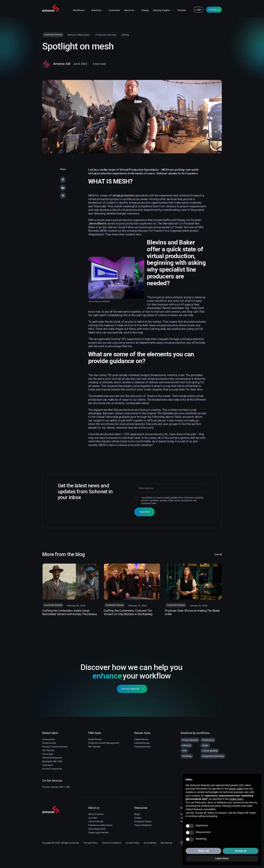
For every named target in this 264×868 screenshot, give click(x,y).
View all (218, 554)
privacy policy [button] (236, 789)
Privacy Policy (91, 843)
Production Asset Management (104, 743)
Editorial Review (142, 743)
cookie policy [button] (236, 799)
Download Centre (143, 821)
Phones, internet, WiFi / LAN (56, 787)
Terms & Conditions (111, 843)
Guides (138, 818)
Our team (93, 818)
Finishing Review (142, 747)
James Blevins (97, 223)
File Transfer (48, 750)
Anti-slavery (166, 843)
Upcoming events (97, 829)
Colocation (48, 765)
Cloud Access (49, 743)
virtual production (123, 195)
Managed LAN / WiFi (52, 761)
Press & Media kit (143, 825)
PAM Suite (95, 733)
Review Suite (142, 733)
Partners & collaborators (100, 825)
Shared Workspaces (52, 758)
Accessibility (150, 843)
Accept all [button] (241, 851)
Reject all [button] (203, 851)
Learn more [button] (222, 858)
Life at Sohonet (96, 821)
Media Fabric (50, 733)
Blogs (137, 814)
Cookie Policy (133, 843)
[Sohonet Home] (55, 8)
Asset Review (95, 739)
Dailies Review (141, 739)
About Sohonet (96, 814)
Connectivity (48, 739)
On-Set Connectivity (52, 769)
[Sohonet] (63, 810)
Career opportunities (98, 832)
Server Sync (48, 754)
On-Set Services (52, 781)
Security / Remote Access (55, 747)
